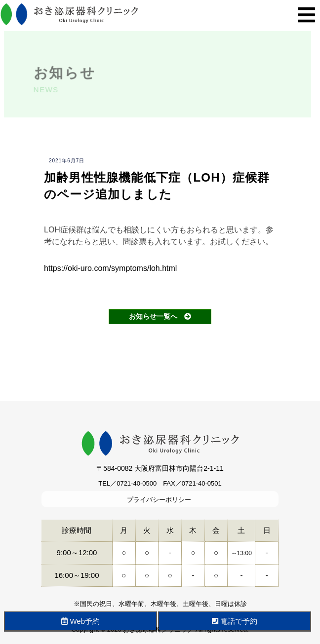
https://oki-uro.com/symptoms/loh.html (110, 268)
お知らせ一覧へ (160, 316)
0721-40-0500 (137, 483)
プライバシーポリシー (159, 500)
